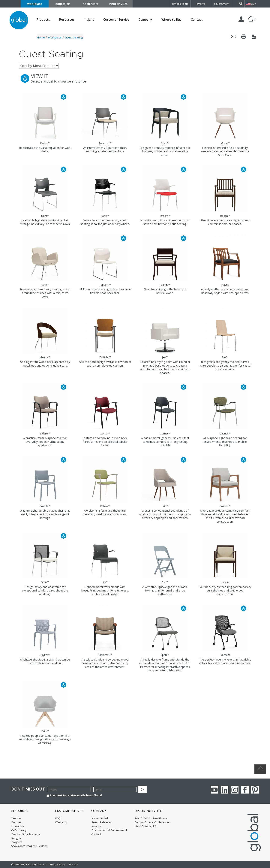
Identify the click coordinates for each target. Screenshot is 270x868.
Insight (89, 20)
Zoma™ (105, 433)
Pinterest (255, 790)
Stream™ (165, 216)
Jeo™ (165, 357)
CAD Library (19, 830)
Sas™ (225, 357)
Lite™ (105, 582)
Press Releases (102, 822)
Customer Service (116, 20)
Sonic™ (105, 216)
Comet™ (165, 433)
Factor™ (45, 143)
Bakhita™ (45, 506)
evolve (201, 4)
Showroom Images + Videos (29, 846)
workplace (35, 4)
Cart (251, 23)
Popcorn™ (105, 285)
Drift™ (45, 731)
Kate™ (45, 285)
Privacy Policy (57, 864)
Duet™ (45, 216)
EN (253, 4)
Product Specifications (26, 834)
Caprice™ (225, 433)
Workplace (55, 37)
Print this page (244, 37)
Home (41, 37)
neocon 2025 (118, 4)
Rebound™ (105, 143)
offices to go (180, 4)
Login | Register (242, 23)
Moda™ (225, 143)
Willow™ (105, 506)
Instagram (235, 790)
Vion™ (45, 582)
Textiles (16, 818)
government (222, 4)
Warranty (61, 822)
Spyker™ (45, 655)
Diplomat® (105, 655)
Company (145, 20)
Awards (96, 826)
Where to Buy (171, 20)
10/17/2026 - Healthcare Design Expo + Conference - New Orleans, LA (153, 822)
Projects (17, 842)
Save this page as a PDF (254, 37)
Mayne (225, 285)
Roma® (225, 655)
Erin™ (165, 506)
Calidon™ (225, 506)
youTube (214, 790)
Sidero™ (45, 433)
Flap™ (165, 582)
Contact (197, 20)
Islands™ (165, 285)
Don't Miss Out (28, 789)
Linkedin (225, 790)
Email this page (233, 37)
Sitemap (73, 864)
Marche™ (45, 357)
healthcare (91, 4)
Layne (225, 582)
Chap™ (165, 143)
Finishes (16, 822)
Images (16, 838)
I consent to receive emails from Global (74, 795)
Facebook (245, 790)
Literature (18, 826)
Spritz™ (165, 655)
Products (43, 20)
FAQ (58, 818)
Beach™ (225, 216)
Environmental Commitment (109, 830)
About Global (100, 818)
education (63, 4)
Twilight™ (105, 357)
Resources (67, 20)
